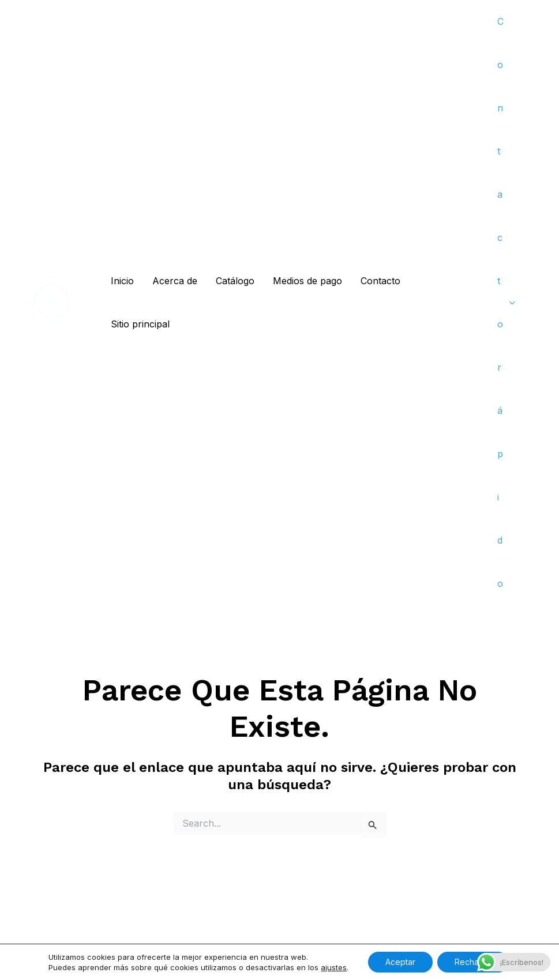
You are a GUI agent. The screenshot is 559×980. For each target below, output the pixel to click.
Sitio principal (140, 324)
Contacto (380, 281)
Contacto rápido (506, 302)
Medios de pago (307, 281)
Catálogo (235, 281)
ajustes (334, 967)
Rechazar (473, 962)
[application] (509, 303)
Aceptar (400, 962)
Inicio (122, 281)
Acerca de (175, 281)
